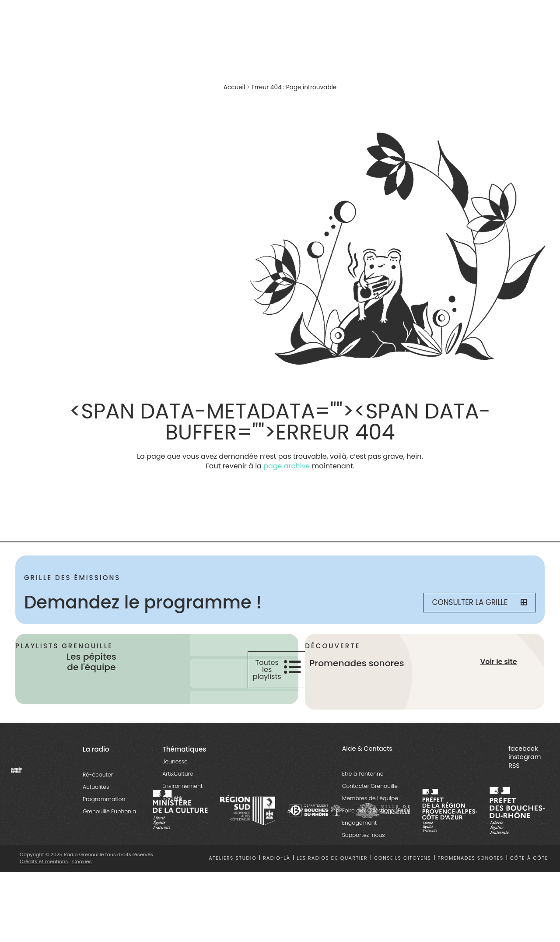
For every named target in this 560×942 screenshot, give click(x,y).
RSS (514, 766)
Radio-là (277, 858)
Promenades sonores (471, 858)
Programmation (104, 799)
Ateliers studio (233, 858)
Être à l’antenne (363, 774)
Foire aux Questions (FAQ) (376, 810)
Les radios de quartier (332, 858)
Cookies (82, 861)
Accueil (234, 87)
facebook (523, 749)
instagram (525, 757)
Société (172, 798)
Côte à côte (529, 858)
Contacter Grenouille (370, 786)
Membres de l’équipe (370, 798)
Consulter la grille (479, 602)
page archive (287, 466)
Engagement (359, 823)
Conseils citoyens (402, 858)
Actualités (96, 787)
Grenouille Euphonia (109, 811)
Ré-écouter (98, 775)
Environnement (182, 786)
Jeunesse (175, 761)
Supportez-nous (364, 835)
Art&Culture (178, 774)
